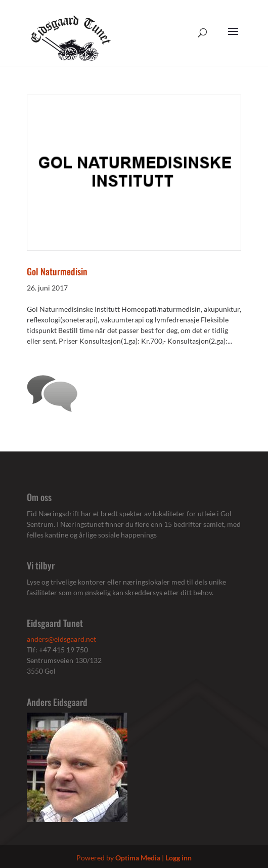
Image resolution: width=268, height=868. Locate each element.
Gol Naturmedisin (57, 271)
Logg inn (178, 858)
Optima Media (138, 858)
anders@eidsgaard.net (61, 639)
